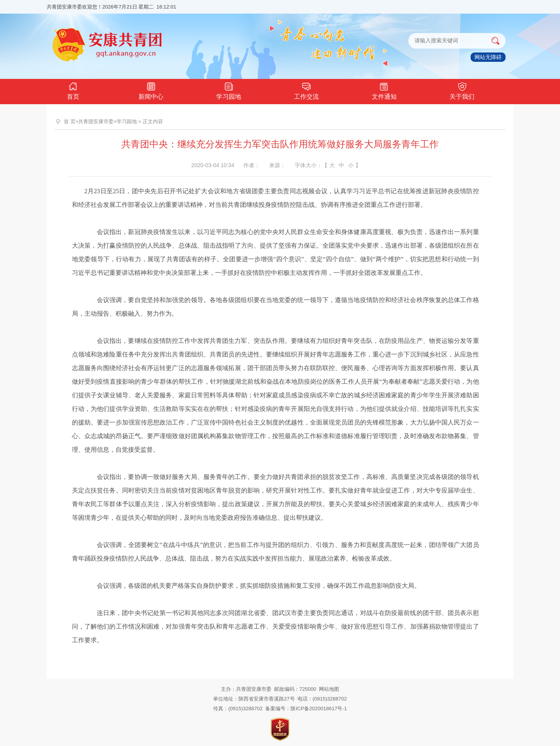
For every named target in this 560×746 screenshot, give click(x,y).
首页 (73, 90)
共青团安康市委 (96, 121)
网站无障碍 (488, 57)
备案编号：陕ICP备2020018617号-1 (306, 708)
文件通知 (384, 90)
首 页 (70, 121)
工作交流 (306, 90)
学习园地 (229, 90)
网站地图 (329, 689)
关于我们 (462, 90)
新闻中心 (151, 90)
